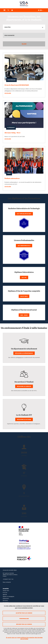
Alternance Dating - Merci (12, 133)
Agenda (5, 594)
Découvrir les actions (24, 419)
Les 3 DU (24, 277)
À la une (5, 592)
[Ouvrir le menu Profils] (12, 10)
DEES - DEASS (24, 315)
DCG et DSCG (24, 296)
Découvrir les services (24, 386)
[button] (8, 10)
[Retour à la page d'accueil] (24, 4)
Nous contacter (7, 582)
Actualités (6, 589)
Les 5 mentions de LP (24, 246)
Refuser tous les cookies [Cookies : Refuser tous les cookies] (24, 624)
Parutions (5, 600)
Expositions (6, 598)
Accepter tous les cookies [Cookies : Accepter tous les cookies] (24, 613)
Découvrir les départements (24, 353)
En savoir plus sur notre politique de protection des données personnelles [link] (24, 638)
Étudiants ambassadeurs (12, 178)
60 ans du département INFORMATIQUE (17, 85)
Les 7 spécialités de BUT (24, 214)
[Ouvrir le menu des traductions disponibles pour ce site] (41, 10)
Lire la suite (8, 93)
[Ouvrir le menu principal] (4, 10)
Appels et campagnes (9, 596)
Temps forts (6, 591)
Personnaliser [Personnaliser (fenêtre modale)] (24, 619)
